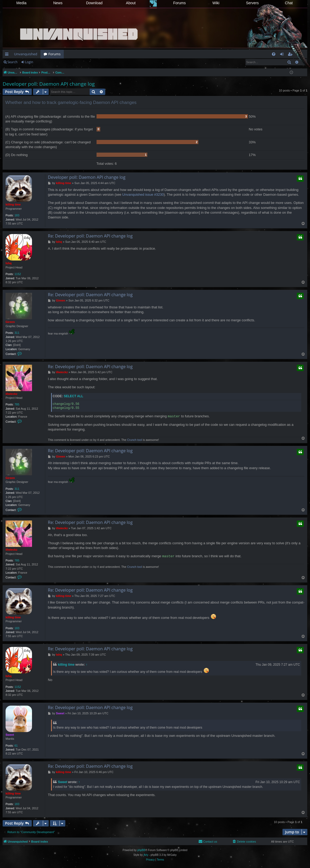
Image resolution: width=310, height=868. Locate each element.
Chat (289, 3)
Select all (74, 396)
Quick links (8, 55)
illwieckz (12, 394)
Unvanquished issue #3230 (143, 195)
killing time (13, 204)
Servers (252, 3)
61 (16, 746)
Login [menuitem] (283, 55)
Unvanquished (26, 54)
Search (12, 62)
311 (17, 333)
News (58, 3)
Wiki (216, 3)
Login (29, 62)
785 (17, 404)
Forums (179, 3)
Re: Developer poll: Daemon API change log (90, 236)
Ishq (9, 263)
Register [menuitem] (291, 55)
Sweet (10, 735)
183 (17, 215)
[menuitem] (274, 54)
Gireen (10, 322)
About (131, 3)
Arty (146, 855)
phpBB (141, 850)
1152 (18, 274)
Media (21, 3)
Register (47, 62)
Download (94, 3)
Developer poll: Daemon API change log (49, 84)
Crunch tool (134, 440)
